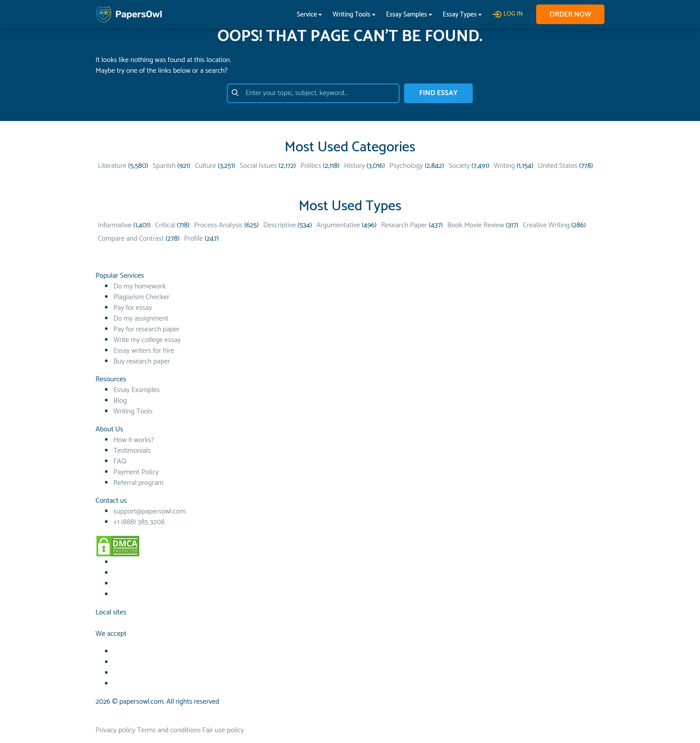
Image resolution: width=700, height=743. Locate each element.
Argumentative (338, 225)
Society (459, 166)
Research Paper (404, 225)
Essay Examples (137, 390)
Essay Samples (407, 15)
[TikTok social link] (114, 584)
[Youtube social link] (114, 573)
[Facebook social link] (114, 562)
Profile (193, 239)
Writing (504, 166)
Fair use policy (223, 730)
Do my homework (140, 286)
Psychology (406, 166)
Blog (120, 401)
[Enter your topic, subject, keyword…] (313, 93)
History (354, 166)
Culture (205, 166)
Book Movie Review (476, 225)
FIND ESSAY (438, 93)
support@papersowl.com (150, 511)
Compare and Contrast (131, 239)
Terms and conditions (169, 730)
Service (307, 15)
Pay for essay (133, 308)
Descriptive (279, 225)
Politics (311, 166)
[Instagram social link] (114, 595)
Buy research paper (142, 361)
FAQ (120, 461)
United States (558, 166)
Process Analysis (219, 225)
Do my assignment (141, 319)
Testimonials (132, 451)
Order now (570, 15)
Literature (112, 166)
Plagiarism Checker (141, 297)
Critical (165, 225)
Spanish (164, 166)
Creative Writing (546, 225)
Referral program (138, 483)
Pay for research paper (146, 329)
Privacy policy (115, 730)
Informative (115, 225)
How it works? (134, 440)
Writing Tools (352, 15)
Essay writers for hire (144, 351)
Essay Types (460, 15)
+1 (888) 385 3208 (139, 522)
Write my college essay (147, 340)
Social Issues (258, 166)
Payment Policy (136, 472)
